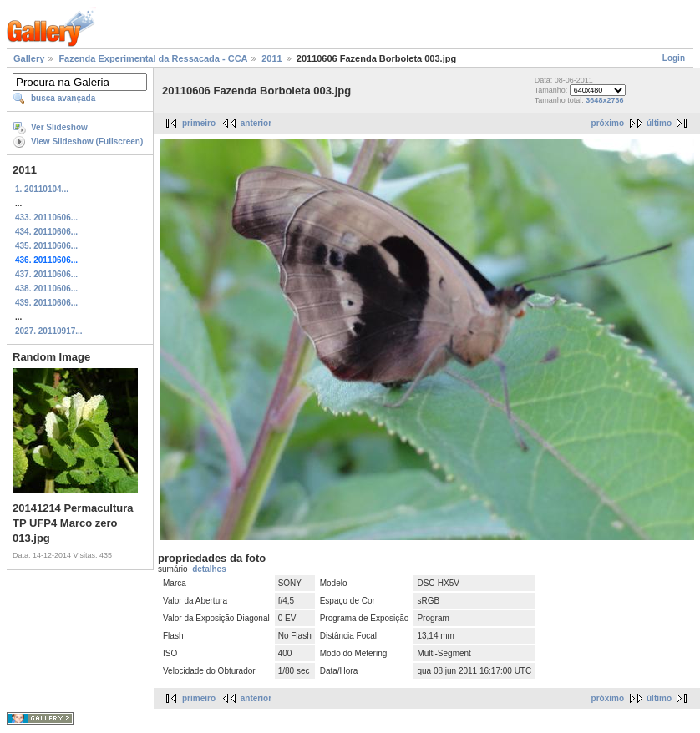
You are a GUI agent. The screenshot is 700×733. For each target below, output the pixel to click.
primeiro (199, 123)
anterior (256, 123)
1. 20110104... (42, 189)
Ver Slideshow (59, 127)
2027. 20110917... (49, 331)
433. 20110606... (46, 217)
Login (674, 58)
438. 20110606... (46, 288)
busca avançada (63, 98)
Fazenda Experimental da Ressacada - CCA (153, 58)
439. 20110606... (46, 303)
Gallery (29, 58)
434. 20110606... (46, 232)
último (659, 123)
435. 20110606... (46, 246)
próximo (608, 123)
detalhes (209, 569)
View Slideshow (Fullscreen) (87, 142)
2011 (271, 58)
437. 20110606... (46, 274)
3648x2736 (604, 100)
